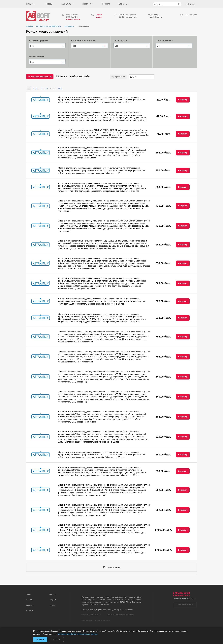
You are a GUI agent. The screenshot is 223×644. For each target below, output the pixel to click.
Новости (106, 4)
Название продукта (39, 40)
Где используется (164, 40)
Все (60, 88)
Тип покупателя (37, 57)
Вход (192, 4)
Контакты (30, 611)
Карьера (52, 594)
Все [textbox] (32, 46)
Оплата (29, 600)
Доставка (30, 605)
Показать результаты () (42, 77)
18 (47, 88)
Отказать (56, 639)
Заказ (28, 594)
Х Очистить (62, 76)
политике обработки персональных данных (78, 634)
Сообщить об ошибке (80, 76)
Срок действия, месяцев (83, 40)
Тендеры (48, 4)
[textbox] (141, 77)
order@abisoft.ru (155, 17)
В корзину (183, 100)
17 (42, 88)
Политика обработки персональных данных (96, 621)
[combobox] (47, 46)
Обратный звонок (185, 605)
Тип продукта (120, 40)
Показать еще (111, 567)
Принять (40, 639)
